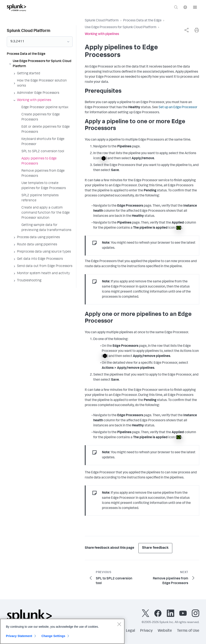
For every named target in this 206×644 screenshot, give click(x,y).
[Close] (119, 625)
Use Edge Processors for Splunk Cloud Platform (121, 28)
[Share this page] (187, 30)
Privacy (146, 631)
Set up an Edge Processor (178, 108)
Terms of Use (188, 631)
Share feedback (155, 548)
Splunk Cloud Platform (102, 21)
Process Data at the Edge (142, 21)
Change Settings (53, 637)
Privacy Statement (19, 637)
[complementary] (187, 30)
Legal (130, 631)
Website (165, 631)
